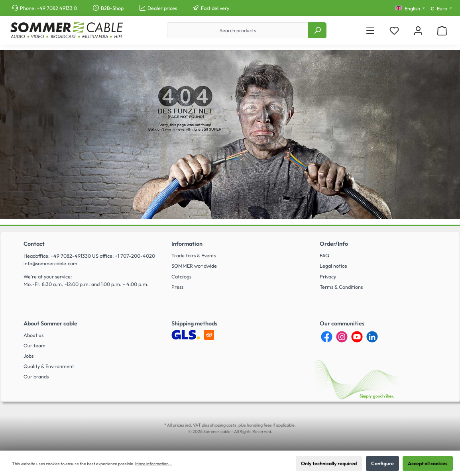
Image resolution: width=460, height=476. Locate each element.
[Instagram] (342, 337)
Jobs (29, 356)
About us (33, 335)
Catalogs (181, 276)
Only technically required (329, 463)
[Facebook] (327, 337)
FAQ (324, 255)
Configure (382, 463)
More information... (154, 464)
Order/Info (334, 244)
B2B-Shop (112, 8)
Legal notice (333, 266)
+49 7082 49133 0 (57, 8)
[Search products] (238, 30)
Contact (34, 244)
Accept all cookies (428, 463)
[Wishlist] (394, 30)
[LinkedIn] (372, 337)
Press (177, 287)
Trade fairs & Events (194, 255)
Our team (34, 345)
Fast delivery (215, 8)
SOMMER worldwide (194, 266)
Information (187, 244)
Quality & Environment (49, 366)
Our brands (36, 376)
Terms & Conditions (341, 287)
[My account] (418, 30)
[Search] (317, 30)
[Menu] (370, 30)
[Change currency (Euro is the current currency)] (441, 9)
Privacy (328, 276)
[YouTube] (357, 337)
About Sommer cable (50, 323)
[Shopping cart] (442, 30)
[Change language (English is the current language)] (410, 9)
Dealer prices (162, 8)
